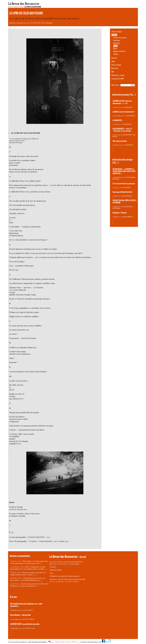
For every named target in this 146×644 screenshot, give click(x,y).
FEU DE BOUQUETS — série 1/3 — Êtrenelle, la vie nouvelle (122, 130)
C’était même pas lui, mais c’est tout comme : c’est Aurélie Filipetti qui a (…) (28, 579)
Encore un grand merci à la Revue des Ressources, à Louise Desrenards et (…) (29, 585)
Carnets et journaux (120, 38)
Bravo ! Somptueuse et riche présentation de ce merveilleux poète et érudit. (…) (28, 568)
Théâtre (116, 54)
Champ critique (117, 32)
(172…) (115, 163)
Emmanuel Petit (127, 135)
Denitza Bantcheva (128, 196)
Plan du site (66, 642)
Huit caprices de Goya (120, 141)
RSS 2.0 (75, 642)
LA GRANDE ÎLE (117, 120)
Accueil (10, 7)
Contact (58, 642)
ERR (113, 72)
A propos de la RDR (117, 79)
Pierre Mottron (30, 619)
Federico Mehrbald (128, 217)
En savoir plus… (74, 564)
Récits (115, 49)
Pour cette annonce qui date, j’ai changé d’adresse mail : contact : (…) (28, 574)
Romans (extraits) (119, 51)
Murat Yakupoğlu (47, 23)
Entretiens (117, 40)
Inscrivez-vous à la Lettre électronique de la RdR (67, 579)
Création (16, 7)
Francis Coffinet (127, 187)
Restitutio (115, 68)
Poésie (21, 7)
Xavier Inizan (116, 179)
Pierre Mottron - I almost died (20, 615)
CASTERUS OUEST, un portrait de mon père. (25, 624)
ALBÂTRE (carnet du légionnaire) (123, 112)
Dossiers (114, 58)
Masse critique (116, 65)
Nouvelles (117, 43)
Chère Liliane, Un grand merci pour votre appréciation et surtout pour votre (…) (29, 562)
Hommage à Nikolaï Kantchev (123, 192)
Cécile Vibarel (28, 610)
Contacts (53, 567)
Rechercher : (116, 85)
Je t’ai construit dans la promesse (124, 184)
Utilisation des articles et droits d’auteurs (64, 576)
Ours (51, 573)
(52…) (133, 95)
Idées (113, 61)
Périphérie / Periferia (120, 213)
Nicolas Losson (30, 628)
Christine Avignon (131, 177)
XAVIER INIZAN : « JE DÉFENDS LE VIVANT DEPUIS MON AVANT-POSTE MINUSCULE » (124, 171)
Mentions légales (56, 570)
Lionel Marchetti (35, 23)
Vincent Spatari (116, 208)
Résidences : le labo (118, 75)
